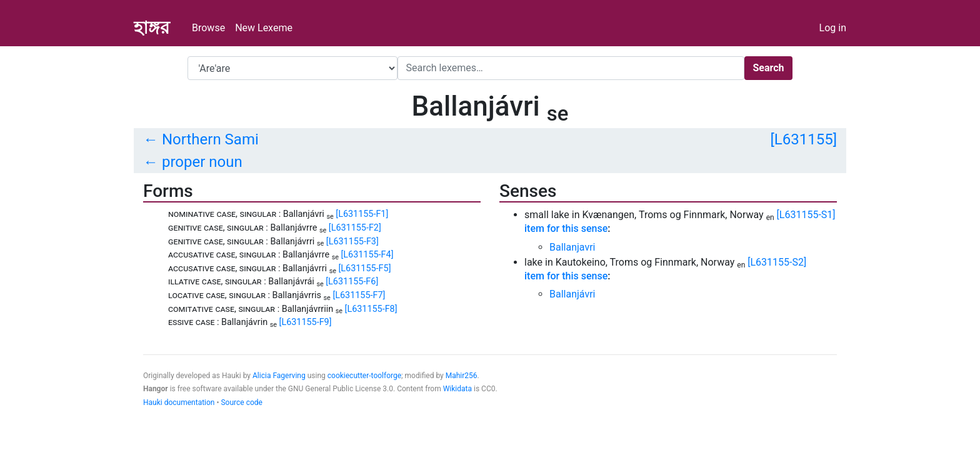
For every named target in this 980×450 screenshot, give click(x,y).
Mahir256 (462, 376)
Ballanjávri (572, 294)
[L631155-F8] (371, 309)
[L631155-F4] (367, 255)
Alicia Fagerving (279, 376)
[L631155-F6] (352, 282)
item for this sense (566, 228)
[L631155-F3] (352, 242)
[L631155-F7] (359, 295)
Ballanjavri (572, 247)
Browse (208, 28)
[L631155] (803, 139)
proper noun (202, 162)
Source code (241, 402)
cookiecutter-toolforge (364, 376)
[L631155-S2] (777, 262)
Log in (833, 28)
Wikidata (457, 389)
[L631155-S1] (806, 215)
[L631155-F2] (355, 228)
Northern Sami (210, 139)
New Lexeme (264, 28)
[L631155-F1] (362, 214)
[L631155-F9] (306, 322)
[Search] (571, 68)
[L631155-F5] (365, 268)
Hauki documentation (179, 402)
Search (768, 68)
